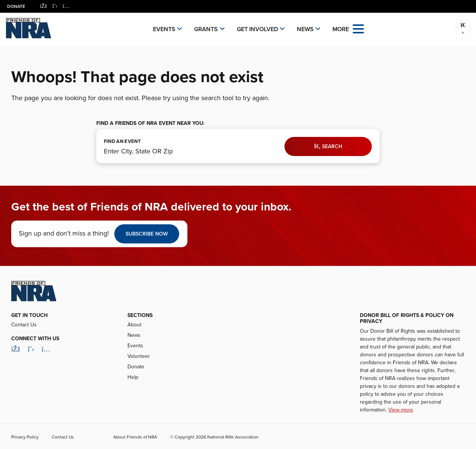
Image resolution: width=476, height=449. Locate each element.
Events (164, 29)
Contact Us (24, 325)
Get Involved (257, 29)
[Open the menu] (358, 28)
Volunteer (139, 356)
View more (401, 410)
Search (328, 146)
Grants (206, 29)
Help (133, 377)
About (134, 325)
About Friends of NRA (135, 437)
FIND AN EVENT (122, 141)
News (305, 29)
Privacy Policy (25, 437)
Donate (16, 6)
